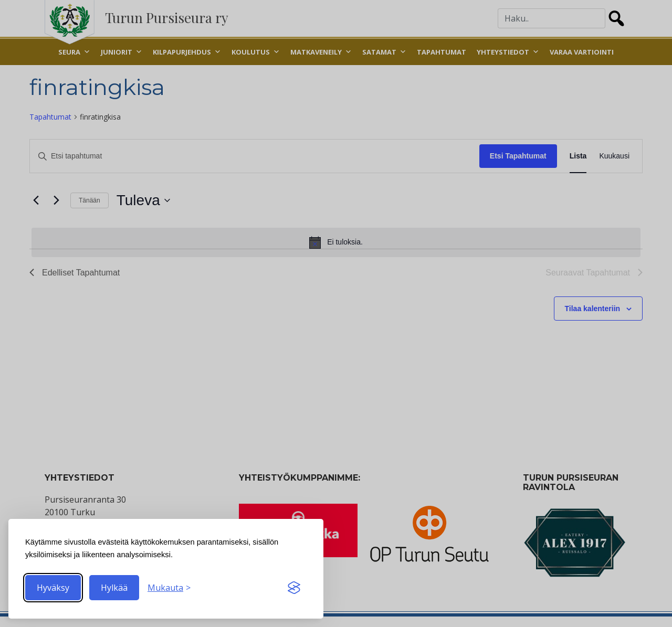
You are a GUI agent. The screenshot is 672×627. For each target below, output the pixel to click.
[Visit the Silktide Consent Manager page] (294, 588)
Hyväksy (53, 588)
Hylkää (114, 588)
